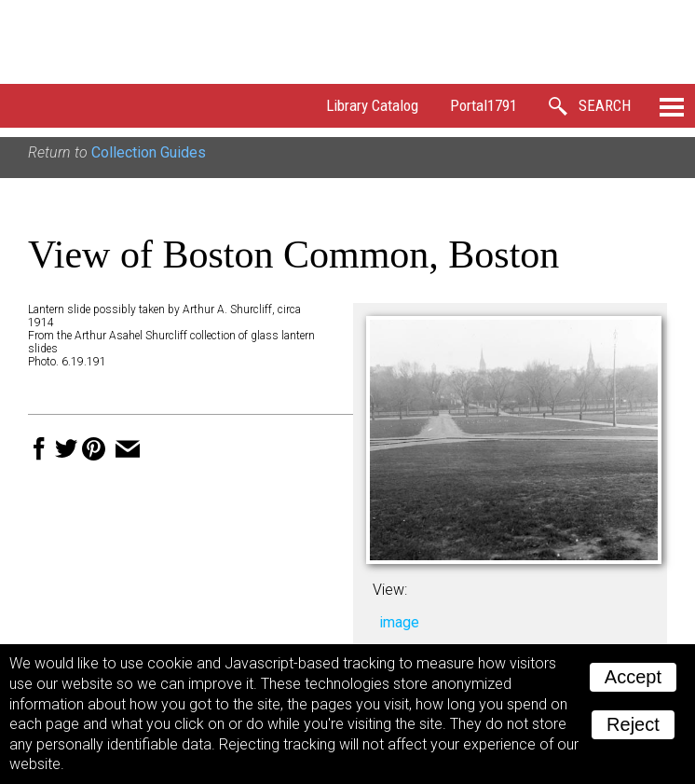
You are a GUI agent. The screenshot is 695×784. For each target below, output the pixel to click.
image (399, 622)
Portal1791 (484, 105)
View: (390, 590)
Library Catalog (372, 105)
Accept (633, 677)
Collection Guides (149, 152)
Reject (633, 724)
